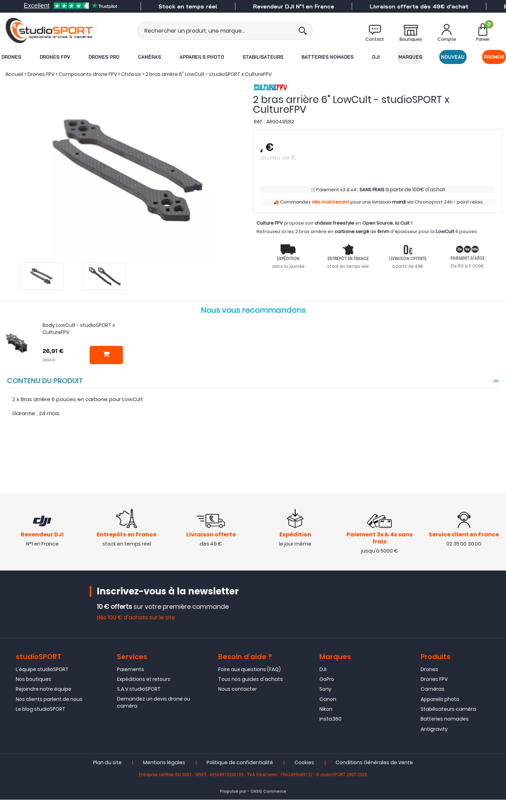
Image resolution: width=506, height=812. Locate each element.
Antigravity (434, 729)
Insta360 (330, 719)
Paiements (131, 669)
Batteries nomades (328, 57)
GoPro (327, 679)
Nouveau (453, 57)
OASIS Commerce (268, 792)
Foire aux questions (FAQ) (249, 669)
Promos (494, 57)
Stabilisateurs (263, 57)
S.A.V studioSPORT (139, 689)
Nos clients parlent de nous (49, 699)
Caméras (149, 57)
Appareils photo (202, 57)
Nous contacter (238, 689)
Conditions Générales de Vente (374, 763)
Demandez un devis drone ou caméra (154, 702)
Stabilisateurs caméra (448, 709)
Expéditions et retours (144, 679)
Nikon (326, 709)
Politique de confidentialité (240, 763)
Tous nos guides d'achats (251, 679)
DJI (376, 57)
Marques (411, 57)
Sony (325, 689)
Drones (11, 57)
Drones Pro (104, 57)
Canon (328, 699)
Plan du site (107, 763)
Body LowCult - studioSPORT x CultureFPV (79, 329)
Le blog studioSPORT (41, 709)
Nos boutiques (34, 679)
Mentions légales (164, 763)
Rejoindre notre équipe (44, 689)
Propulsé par (233, 792)
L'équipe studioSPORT (42, 669)
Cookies (304, 763)
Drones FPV (55, 57)
